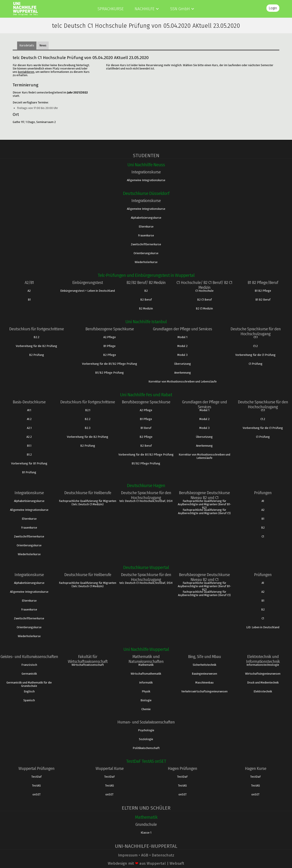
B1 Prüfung (29, 472)
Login (273, 8)
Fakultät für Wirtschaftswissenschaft (88, 659)
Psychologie (146, 730)
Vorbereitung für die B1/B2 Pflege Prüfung (110, 364)
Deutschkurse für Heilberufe (88, 493)
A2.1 (29, 428)
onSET (37, 794)
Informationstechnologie (263, 665)
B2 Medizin (146, 308)
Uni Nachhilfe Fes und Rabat (146, 395)
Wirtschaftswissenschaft (88, 665)
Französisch (29, 665)
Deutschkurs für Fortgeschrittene (36, 329)
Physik (146, 691)
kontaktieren (26, 72)
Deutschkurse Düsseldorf (146, 193)
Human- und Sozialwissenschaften (146, 722)
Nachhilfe (145, 9)
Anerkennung (183, 373)
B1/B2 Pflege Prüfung (109, 373)
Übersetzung (183, 364)
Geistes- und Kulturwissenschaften (29, 657)
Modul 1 (182, 337)
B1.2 (29, 455)
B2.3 (88, 428)
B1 (29, 300)
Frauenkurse (146, 235)
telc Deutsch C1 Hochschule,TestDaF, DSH (146, 501)
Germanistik (29, 674)
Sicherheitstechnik (204, 665)
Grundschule (146, 824)
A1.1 (29, 410)
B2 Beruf (146, 300)
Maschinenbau (204, 683)
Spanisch (29, 700)
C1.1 (256, 337)
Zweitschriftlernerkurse (146, 244)
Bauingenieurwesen (204, 674)
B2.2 (36, 337)
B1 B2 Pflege (263, 291)
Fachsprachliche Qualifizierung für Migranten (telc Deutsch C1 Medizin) (88, 503)
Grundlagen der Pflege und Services (182, 329)
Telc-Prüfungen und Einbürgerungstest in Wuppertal (146, 275)
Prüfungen (263, 493)
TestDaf (36, 777)
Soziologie (146, 739)
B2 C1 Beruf (204, 300)
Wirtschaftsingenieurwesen (263, 674)
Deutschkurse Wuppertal (146, 567)
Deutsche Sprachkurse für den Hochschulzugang (256, 331)
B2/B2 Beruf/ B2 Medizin (146, 283)
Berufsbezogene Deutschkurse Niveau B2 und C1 (204, 495)
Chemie (146, 709)
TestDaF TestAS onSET (146, 761)
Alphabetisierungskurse (146, 218)
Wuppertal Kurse (110, 769)
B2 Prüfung (37, 355)
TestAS (36, 786)
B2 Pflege (110, 355)
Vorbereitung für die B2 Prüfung (36, 346)
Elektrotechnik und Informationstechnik (263, 659)
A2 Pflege (146, 410)
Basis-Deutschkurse (29, 402)
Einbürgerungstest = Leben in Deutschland (88, 291)
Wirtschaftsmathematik (146, 674)
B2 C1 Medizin (204, 308)
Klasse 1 (146, 833)
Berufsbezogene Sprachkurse (110, 329)
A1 (263, 501)
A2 (29, 291)
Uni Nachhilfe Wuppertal (146, 649)
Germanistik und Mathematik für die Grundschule (29, 684)
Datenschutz (163, 855)
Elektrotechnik (263, 691)
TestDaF (110, 777)
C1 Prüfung (256, 364)
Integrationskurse (146, 172)
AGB (145, 855)
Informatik (146, 683)
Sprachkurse (111, 9)
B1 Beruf (146, 428)
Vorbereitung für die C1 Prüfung (255, 355)
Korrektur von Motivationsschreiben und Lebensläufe (183, 381)
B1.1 (29, 446)
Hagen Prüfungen (182, 769)
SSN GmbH (180, 9)
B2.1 (88, 410)
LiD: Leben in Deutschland (263, 627)
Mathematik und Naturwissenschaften (146, 659)
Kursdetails (27, 45)
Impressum (128, 855)
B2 (146, 291)
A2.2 (29, 437)
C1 (263, 536)
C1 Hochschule (204, 291)
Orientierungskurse (146, 253)
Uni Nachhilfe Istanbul (146, 322)
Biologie (146, 700)
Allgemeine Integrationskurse (146, 180)
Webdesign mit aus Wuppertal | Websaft (146, 863)
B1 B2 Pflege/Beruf (263, 283)
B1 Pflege (109, 346)
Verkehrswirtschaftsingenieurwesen (204, 691)
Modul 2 (182, 346)
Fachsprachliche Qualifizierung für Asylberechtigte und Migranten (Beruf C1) (204, 511)
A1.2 (29, 419)
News (43, 45)
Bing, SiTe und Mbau (204, 657)
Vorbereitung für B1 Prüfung (29, 463)
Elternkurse (146, 227)
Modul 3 (182, 355)
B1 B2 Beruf (263, 300)
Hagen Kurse (256, 769)
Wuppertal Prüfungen (36, 769)
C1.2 (255, 346)
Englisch (29, 691)
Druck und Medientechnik (263, 683)
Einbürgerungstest (88, 283)
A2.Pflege (110, 337)
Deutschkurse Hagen (146, 486)
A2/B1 (29, 283)
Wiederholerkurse (146, 262)
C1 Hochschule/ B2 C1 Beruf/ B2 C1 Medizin (204, 285)
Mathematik (146, 665)
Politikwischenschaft (146, 748)
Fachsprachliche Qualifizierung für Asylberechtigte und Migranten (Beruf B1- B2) (204, 504)
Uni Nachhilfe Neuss (146, 165)
